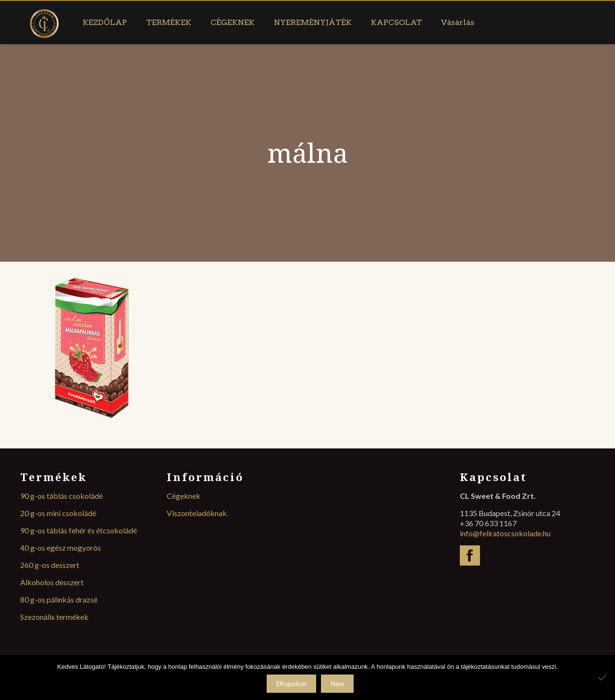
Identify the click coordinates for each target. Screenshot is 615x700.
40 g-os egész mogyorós (61, 548)
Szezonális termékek (54, 617)
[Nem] (603, 677)
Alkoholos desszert (52, 582)
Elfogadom (291, 684)
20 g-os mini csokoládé (58, 513)
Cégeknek (184, 496)
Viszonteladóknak (197, 513)
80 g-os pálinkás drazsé (59, 599)
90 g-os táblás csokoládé (61, 496)
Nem (337, 684)
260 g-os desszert (50, 565)
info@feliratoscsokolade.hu (505, 533)
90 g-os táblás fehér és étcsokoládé (79, 530)
